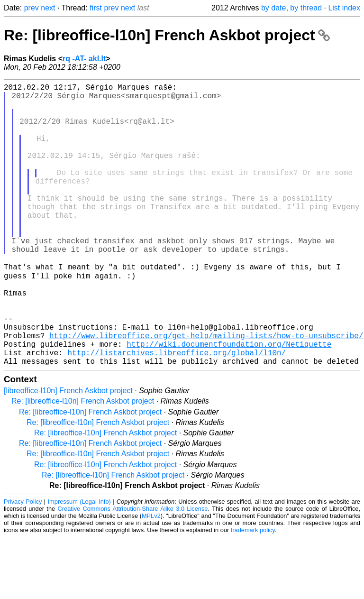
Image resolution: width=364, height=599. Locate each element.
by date (273, 8)
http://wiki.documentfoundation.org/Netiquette (229, 402)
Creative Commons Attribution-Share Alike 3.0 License (133, 570)
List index (344, 8)
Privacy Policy (23, 563)
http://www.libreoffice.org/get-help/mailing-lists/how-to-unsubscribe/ (206, 391)
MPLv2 (151, 577)
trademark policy (253, 592)
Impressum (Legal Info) (79, 563)
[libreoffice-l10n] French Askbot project (68, 452)
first (96, 8)
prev (32, 8)
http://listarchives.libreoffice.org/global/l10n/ (177, 412)
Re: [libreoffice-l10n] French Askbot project (167, 35)
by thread (306, 8)
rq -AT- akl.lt (84, 59)
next (48, 8)
